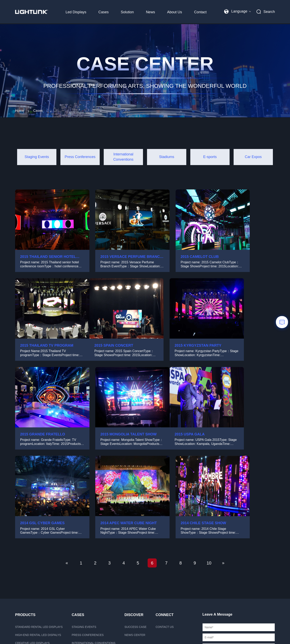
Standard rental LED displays (39, 547)
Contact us (165, 547)
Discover (134, 535)
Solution (126, 12)
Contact (200, 12)
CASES (78, 535)
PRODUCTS (25, 535)
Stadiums (79, 571)
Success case (136, 547)
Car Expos (80, 587)
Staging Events (84, 547)
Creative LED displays (32, 563)
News (150, 12)
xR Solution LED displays (35, 571)
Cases (103, 12)
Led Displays (75, 12)
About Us (174, 12)
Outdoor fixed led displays (37, 587)
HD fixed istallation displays (38, 579)
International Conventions (94, 563)
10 (218, 482)
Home (20, 118)
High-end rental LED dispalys (38, 555)
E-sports (79, 579)
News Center (135, 555)
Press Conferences (88, 555)
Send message (239, 601)
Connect (165, 535)
